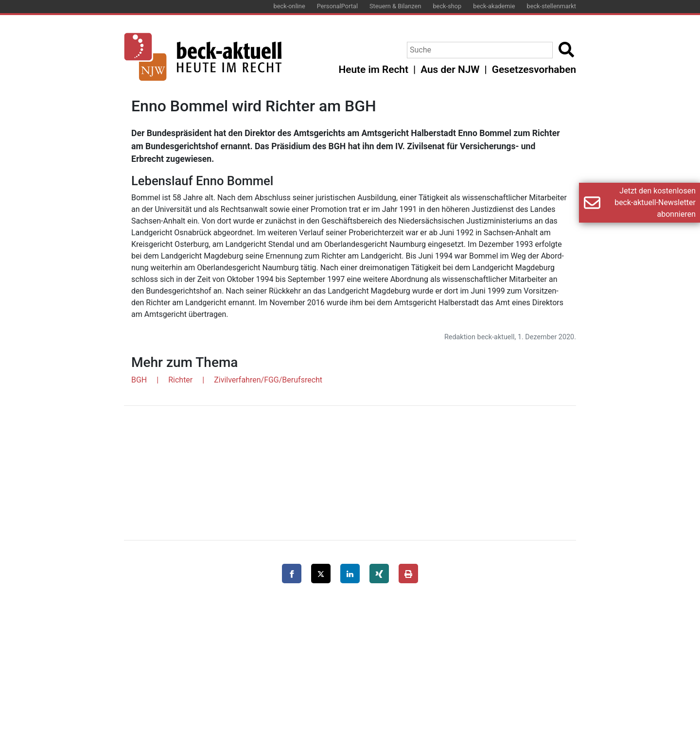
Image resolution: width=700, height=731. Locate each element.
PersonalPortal (337, 6)
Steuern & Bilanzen (395, 6)
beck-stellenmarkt (551, 6)
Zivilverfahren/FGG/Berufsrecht (268, 380)
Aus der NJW (450, 70)
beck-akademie (494, 6)
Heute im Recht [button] (374, 70)
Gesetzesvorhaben (534, 70)
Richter (180, 380)
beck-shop (447, 6)
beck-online (289, 6)
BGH (139, 380)
